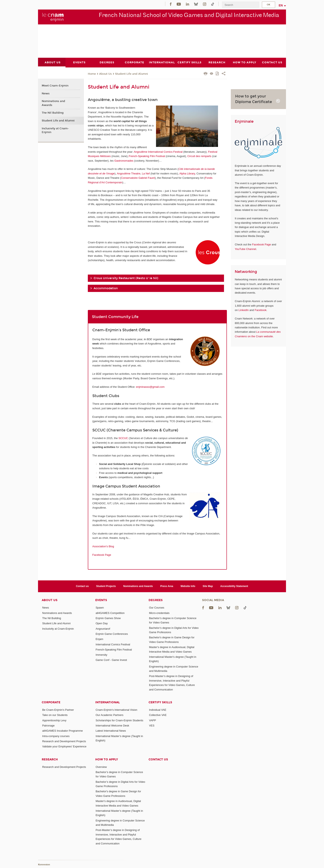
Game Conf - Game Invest (111, 660)
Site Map (208, 586)
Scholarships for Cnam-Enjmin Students (120, 720)
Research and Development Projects (64, 741)
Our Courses (157, 608)
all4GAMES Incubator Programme (63, 731)
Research (50, 759)
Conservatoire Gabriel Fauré (138, 178)
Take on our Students (55, 715)
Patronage (48, 726)
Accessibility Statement (234, 586)
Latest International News (111, 731)
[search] (241, 5)
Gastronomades (124, 160)
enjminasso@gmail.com (150, 387)
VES (152, 726)
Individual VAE (158, 710)
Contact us (82, 586)
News (46, 93)
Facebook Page (102, 555)
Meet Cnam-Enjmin (55, 86)
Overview (101, 767)
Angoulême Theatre (129, 173)
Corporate (51, 702)
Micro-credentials (159, 613)
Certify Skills (160, 702)
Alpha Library (187, 173)
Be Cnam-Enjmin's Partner (58, 710)
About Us (105, 74)
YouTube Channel (245, 249)
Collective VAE (158, 715)
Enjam (99, 639)
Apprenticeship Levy (54, 720)
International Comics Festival (113, 644)
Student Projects (106, 586)
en (281, 5)
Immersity (101, 655)
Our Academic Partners (110, 715)
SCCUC (123, 438)
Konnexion (44, 864)
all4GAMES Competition (110, 613)
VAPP (152, 720)
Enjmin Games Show (108, 618)
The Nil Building (53, 113)
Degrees (156, 600)
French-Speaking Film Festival (147, 156)
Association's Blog (103, 546)
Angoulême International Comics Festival (158, 152)
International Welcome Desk (112, 726)
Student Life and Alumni (132, 74)
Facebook (260, 310)
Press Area (167, 586)
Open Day (102, 623)
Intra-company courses (56, 736)
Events (101, 600)
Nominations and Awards (53, 103)
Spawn (100, 608)
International (108, 702)
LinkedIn (244, 310)
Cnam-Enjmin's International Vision (117, 710)
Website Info (188, 586)
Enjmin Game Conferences (112, 634)
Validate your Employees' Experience (64, 746)
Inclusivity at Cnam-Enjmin (55, 130)
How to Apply (107, 759)
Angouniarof (103, 628)
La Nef (146, 173)
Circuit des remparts (199, 156)
